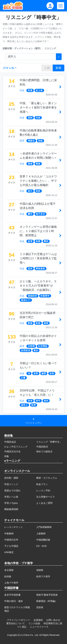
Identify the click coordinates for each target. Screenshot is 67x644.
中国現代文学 (11, 540)
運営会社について (16, 623)
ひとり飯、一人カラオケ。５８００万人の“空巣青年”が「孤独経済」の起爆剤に (38, 286)
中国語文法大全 (12, 451)
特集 (7, 456)
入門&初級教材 (44, 527)
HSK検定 (9, 552)
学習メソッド (11, 484)
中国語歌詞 (42, 447)
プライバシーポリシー (18, 620)
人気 (47, 68)
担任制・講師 (11, 478)
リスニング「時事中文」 (49, 442)
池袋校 (40, 570)
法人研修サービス (46, 497)
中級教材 (9, 534)
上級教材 (41, 534)
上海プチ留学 (11, 583)
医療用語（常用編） (47, 601)
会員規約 (38, 620)
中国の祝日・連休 (14, 601)
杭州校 (8, 576)
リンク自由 (34, 623)
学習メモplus (11, 503)
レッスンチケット (14, 527)
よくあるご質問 (44, 503)
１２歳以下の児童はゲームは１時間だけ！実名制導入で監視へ (38, 258)
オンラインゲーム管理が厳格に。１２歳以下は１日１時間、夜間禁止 (38, 231)
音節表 (40, 607)
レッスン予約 (43, 491)
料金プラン (42, 484)
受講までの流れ (12, 491)
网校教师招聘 (11, 509)
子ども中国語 (11, 546)
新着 (58, 68)
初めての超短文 (44, 451)
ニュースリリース (39, 627)
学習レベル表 (11, 497)
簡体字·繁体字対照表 (47, 595)
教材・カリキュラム (47, 478)
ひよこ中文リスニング (16, 447)
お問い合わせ (53, 620)
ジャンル (9, 68)
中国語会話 (10, 442)
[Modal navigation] (61, 6)
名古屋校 (9, 570)
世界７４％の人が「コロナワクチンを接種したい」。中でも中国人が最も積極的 (38, 181)
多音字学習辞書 (12, 595)
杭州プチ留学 (43, 576)
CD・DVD (42, 546)
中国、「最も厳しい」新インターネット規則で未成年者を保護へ (38, 107)
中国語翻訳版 (43, 540)
